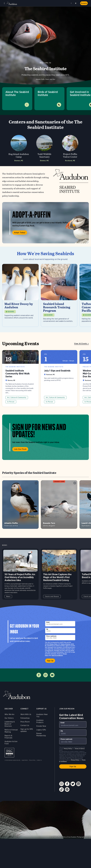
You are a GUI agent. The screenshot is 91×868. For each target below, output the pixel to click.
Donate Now (41, 726)
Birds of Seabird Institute (48, 93)
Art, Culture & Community (17, 398)
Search (76, 3)
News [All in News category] (8, 596)
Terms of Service (66, 644)
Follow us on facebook (39, 675)
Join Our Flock (20, 449)
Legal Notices (25, 760)
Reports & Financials (8, 737)
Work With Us (26, 714)
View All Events (81, 344)
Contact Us (25, 725)
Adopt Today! (20, 233)
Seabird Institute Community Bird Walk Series (20, 378)
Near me (72, 3)
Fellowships (25, 718)
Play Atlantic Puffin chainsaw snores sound (36, 483)
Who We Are (9, 714)
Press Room (25, 722)
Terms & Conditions (57, 655)
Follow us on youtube (52, 675)
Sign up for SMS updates (27, 730)
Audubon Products (40, 721)
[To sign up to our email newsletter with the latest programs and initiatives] (60, 624)
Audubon (12, 3)
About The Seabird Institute (17, 93)
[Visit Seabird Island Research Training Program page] (59, 295)
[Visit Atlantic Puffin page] (20, 505)
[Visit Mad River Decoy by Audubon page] (20, 295)
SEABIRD (11, 312)
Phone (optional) (51, 636)
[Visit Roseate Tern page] (59, 505)
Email (48, 622)
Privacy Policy (54, 644)
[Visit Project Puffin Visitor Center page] (70, 148)
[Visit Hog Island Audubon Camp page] (19, 148)
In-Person (11, 402)
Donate (84, 3)
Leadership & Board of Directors (10, 724)
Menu (4, 3)
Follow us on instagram (45, 675)
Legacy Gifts (41, 730)
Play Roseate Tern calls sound (75, 483)
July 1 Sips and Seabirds (59, 378)
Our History (9, 718)
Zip (47, 629)
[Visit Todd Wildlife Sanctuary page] (44, 148)
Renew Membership (41, 735)
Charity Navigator (9, 753)
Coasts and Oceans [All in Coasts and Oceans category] (52, 596)
